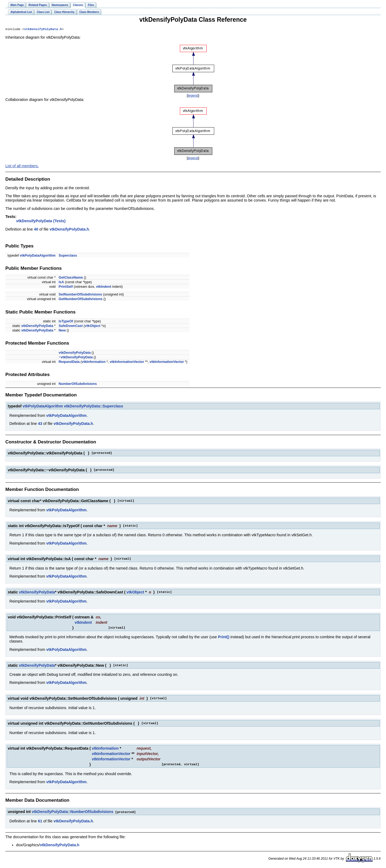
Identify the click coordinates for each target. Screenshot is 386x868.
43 (40, 424)
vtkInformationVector (127, 362)
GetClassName (71, 278)
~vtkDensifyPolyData (76, 358)
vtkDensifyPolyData (37, 326)
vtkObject (92, 326)
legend (193, 96)
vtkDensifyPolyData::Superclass (94, 407)
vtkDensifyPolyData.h (43, 30)
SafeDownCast (71, 326)
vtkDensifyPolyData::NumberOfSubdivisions (73, 812)
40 (36, 230)
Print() (224, 637)
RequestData (69, 362)
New (62, 331)
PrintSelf (66, 287)
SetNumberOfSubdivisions (80, 295)
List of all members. (22, 166)
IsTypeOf (66, 322)
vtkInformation (94, 362)
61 (40, 821)
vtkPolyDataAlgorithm (38, 256)
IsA (61, 282)
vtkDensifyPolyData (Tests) (41, 221)
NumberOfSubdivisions (78, 384)
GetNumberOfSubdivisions (81, 299)
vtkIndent (104, 287)
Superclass (68, 256)
